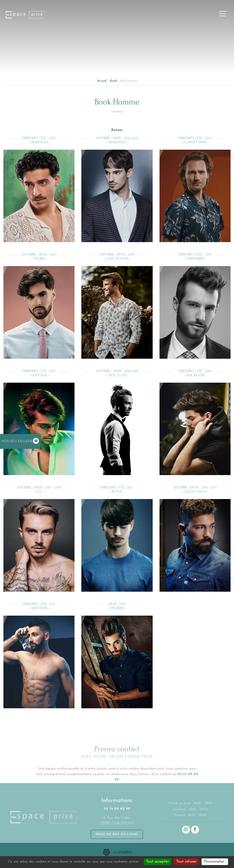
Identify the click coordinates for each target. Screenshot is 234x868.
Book (113, 81)
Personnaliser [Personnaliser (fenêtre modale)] (215, 862)
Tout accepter (157, 862)
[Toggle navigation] (223, 15)
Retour (117, 130)
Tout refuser (186, 862)
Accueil (102, 81)
